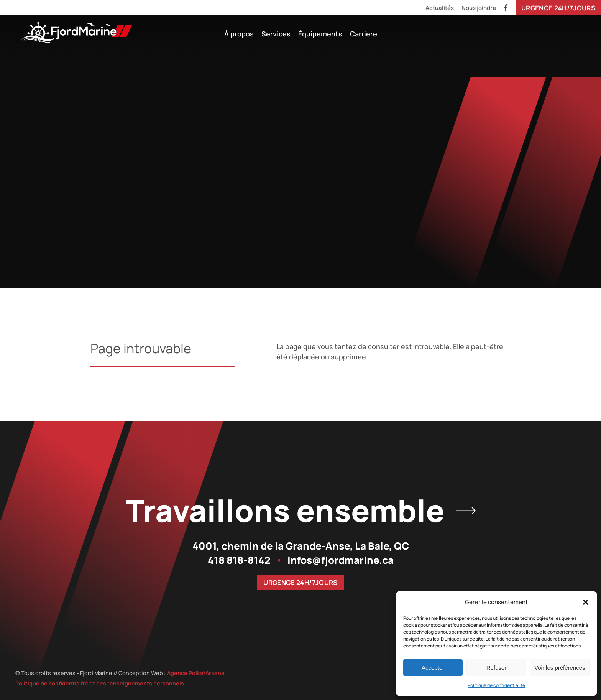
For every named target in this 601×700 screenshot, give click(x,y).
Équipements (320, 34)
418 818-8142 (239, 560)
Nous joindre (479, 8)
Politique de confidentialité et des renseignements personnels (100, 683)
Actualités (440, 8)
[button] (586, 602)
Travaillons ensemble (301, 511)
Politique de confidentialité (496, 685)
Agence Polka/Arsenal (196, 673)
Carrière (364, 34)
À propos (239, 34)
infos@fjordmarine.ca (341, 560)
